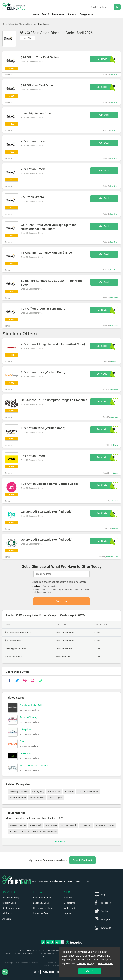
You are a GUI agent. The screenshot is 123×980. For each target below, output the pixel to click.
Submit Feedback (82, 860)
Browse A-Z (61, 842)
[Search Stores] (117, 7)
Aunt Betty (100, 825)
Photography (38, 791)
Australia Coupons (40, 881)
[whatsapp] (40, 680)
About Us (68, 898)
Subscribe (62, 601)
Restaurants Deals (11, 908)
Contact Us (69, 903)
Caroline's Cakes (112, 557)
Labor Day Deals (41, 903)
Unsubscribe (37, 586)
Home (36, 14)
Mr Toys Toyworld (69, 825)
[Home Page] (5, 24)
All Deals (7, 919)
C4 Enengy (114, 473)
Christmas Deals (41, 913)
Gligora (115, 445)
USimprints (26, 729)
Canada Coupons (58, 881)
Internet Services (37, 798)
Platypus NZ (86, 825)
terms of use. (106, 963)
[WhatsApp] (6, 972)
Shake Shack (26, 753)
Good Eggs (114, 417)
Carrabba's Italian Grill (31, 705)
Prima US (115, 361)
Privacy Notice (48, 972)
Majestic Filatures (18, 825)
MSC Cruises (51, 825)
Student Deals (9, 903)
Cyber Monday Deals (43, 908)
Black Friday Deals (42, 898)
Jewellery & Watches (19, 791)
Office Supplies (56, 798)
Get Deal (104, 115)
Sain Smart (43, 24)
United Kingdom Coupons (78, 881)
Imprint (67, 913)
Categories (85, 14)
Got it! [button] (90, 971)
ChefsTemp (114, 389)
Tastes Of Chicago (29, 717)
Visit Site (28, 38)
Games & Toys (54, 791)
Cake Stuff (114, 501)
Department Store (18, 798)
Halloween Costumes (19, 832)
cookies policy (85, 963)
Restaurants (58, 14)
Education (69, 791)
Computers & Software (88, 791)
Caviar (23, 741)
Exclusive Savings (11, 898)
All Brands (7, 913)
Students (72, 14)
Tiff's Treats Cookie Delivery (34, 766)
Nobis (112, 825)
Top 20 (45, 14)
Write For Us (70, 908)
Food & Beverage (28, 24)
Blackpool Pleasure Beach (45, 832)
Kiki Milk (115, 529)
